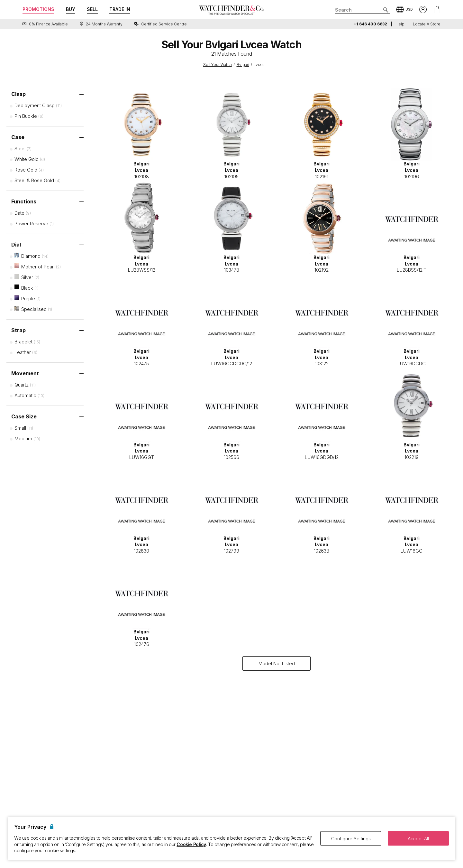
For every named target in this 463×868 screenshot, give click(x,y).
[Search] (362, 10)
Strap (18, 330)
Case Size (24, 416)
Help (400, 24)
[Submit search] (386, 10)
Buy (71, 9)
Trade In (120, 9)
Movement (25, 373)
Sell (92, 9)
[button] (404, 10)
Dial (16, 245)
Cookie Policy (191, 844)
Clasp (18, 94)
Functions (24, 201)
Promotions (38, 9)
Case (18, 137)
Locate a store (427, 24)
